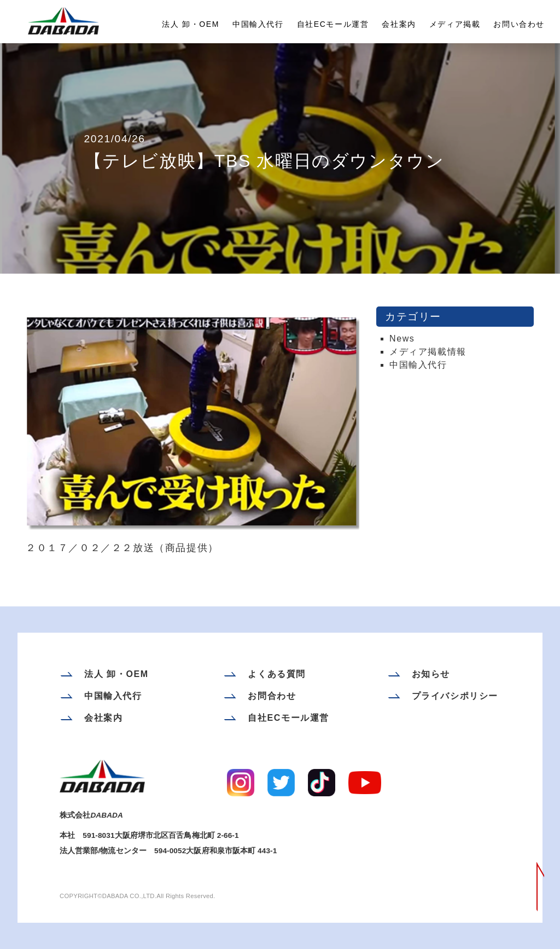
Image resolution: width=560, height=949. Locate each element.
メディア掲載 (455, 24)
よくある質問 (277, 674)
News (402, 338)
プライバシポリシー (455, 696)
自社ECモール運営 (333, 24)
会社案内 (399, 24)
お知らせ (431, 674)
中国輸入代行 (258, 24)
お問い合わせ (519, 24)
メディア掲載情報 (428, 352)
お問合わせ (272, 696)
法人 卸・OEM (191, 24)
